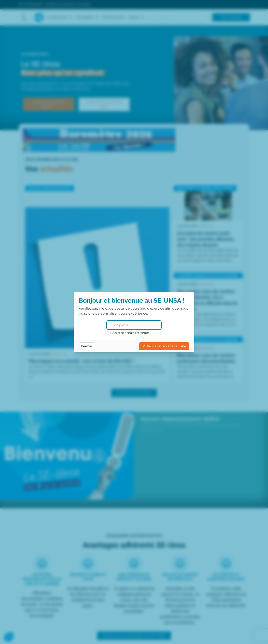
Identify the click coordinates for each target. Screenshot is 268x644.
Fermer (87, 346)
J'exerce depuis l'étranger (128, 333)
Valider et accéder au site (164, 346)
